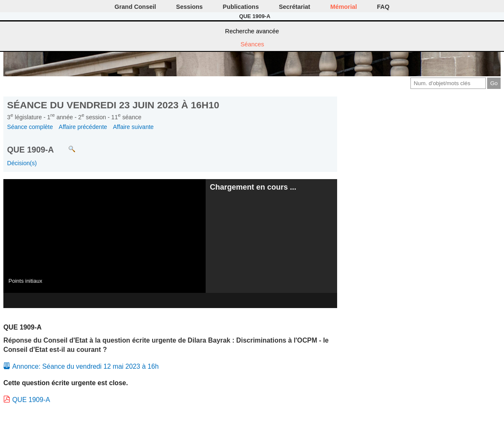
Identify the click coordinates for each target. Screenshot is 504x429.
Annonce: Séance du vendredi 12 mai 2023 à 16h (86, 366)
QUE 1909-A (31, 400)
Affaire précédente (83, 127)
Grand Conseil (135, 7)
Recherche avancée (252, 31)
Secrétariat (295, 7)
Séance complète (30, 127)
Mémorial (344, 7)
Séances (252, 44)
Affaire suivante (133, 127)
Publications (241, 7)
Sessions (189, 7)
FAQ (383, 7)
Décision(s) (22, 163)
